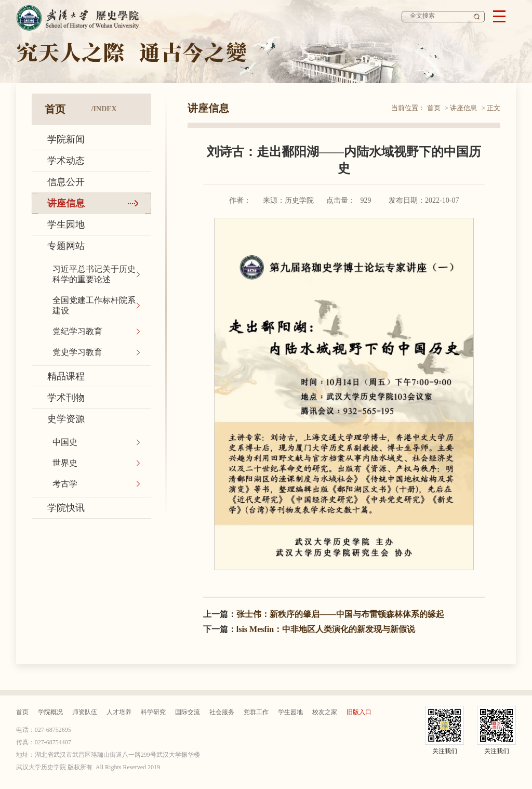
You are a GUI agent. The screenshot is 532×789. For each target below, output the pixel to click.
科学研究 (153, 712)
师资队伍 (85, 712)
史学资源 (66, 419)
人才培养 (119, 712)
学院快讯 (66, 508)
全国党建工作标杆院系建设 (94, 305)
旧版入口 (359, 712)
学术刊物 (66, 398)
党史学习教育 (77, 352)
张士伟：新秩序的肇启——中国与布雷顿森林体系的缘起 (340, 614)
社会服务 (222, 712)
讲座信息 (66, 203)
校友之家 (325, 712)
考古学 (65, 484)
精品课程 (66, 376)
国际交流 (188, 712)
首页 (434, 108)
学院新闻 (66, 139)
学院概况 (50, 712)
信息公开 (66, 182)
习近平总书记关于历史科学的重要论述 (94, 274)
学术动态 (66, 161)
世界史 (65, 463)
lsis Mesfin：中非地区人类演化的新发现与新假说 (326, 629)
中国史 (65, 442)
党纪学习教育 (77, 331)
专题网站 (66, 246)
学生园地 (66, 225)
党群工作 (256, 712)
